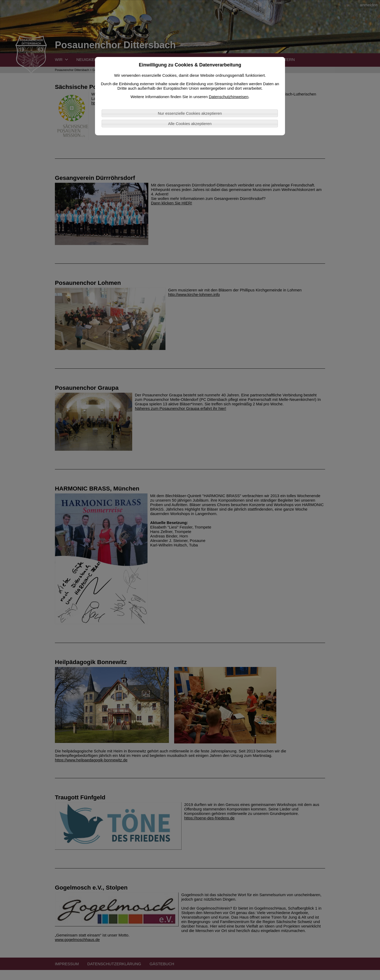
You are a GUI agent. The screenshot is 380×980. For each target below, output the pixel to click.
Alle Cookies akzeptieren (190, 124)
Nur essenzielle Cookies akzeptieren (190, 113)
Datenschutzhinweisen (229, 97)
